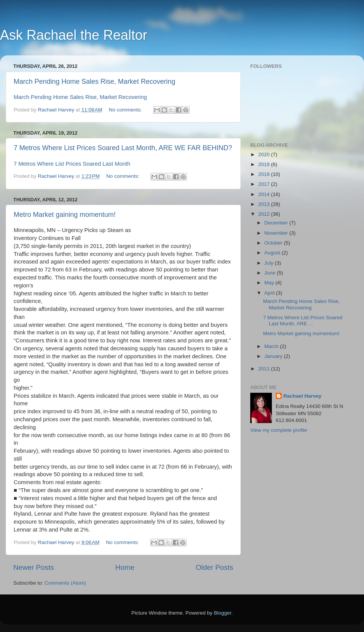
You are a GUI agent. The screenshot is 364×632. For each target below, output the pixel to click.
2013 (265, 204)
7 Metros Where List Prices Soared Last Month (72, 164)
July (270, 263)
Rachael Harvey (302, 396)
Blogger (223, 613)
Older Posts (214, 567)
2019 (265, 164)
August (273, 253)
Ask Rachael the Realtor (74, 35)
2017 (265, 184)
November (277, 233)
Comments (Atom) (66, 583)
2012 (265, 214)
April (270, 293)
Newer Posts (34, 567)
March (272, 346)
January (274, 356)
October (274, 243)
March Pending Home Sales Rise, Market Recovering (94, 82)
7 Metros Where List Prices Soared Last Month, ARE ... (303, 321)
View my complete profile (279, 430)
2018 (265, 174)
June (271, 273)
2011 (265, 369)
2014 (265, 194)
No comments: (126, 110)
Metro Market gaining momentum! (65, 215)
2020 (265, 154)
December (277, 223)
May (270, 283)
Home (125, 567)
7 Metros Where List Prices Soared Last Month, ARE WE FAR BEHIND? (123, 148)
